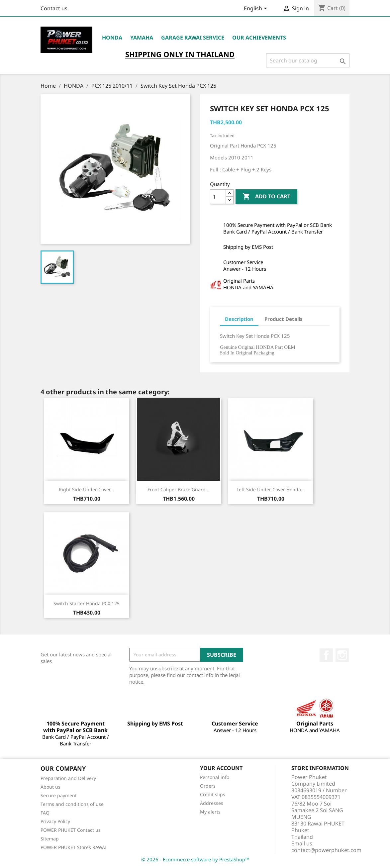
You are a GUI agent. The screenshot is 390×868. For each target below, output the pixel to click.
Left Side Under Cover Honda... (271, 489)
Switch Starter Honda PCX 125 (87, 603)
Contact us (54, 8)
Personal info (215, 777)
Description (239, 319)
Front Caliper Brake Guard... (179, 489)
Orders (208, 786)
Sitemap (50, 839)
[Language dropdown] (257, 9)
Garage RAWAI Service (193, 38)
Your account (221, 768)
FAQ (45, 813)
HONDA (112, 38)
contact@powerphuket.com (326, 850)
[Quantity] (218, 197)
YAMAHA (142, 38)
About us (50, 787)
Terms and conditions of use (72, 804)
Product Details (284, 319)
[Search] (308, 60)
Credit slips (213, 794)
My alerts (210, 812)
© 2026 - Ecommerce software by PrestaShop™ (195, 859)
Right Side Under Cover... (87, 489)
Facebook (326, 655)
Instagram (342, 655)
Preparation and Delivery (68, 778)
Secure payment (59, 795)
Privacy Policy (55, 821)
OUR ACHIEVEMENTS (259, 38)
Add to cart (266, 197)
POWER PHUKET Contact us (71, 830)
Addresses (212, 803)
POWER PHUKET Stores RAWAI (74, 847)
